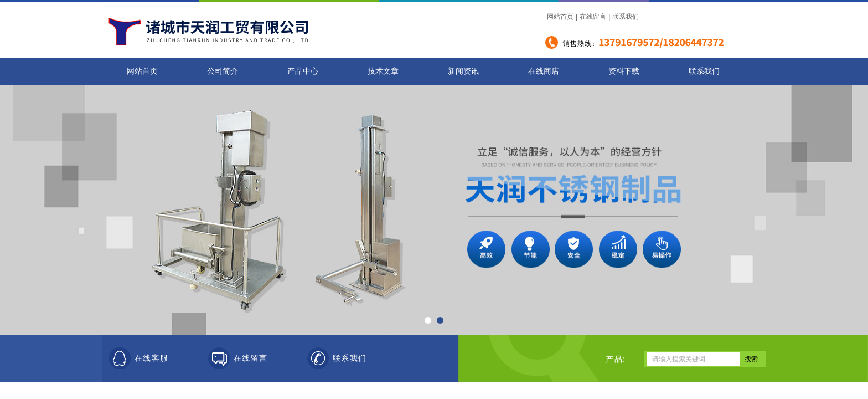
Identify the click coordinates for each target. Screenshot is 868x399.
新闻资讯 (463, 71)
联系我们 (626, 17)
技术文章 (383, 71)
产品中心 (303, 71)
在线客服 (152, 358)
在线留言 (593, 17)
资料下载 (624, 71)
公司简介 (223, 71)
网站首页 (560, 17)
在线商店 (544, 71)
